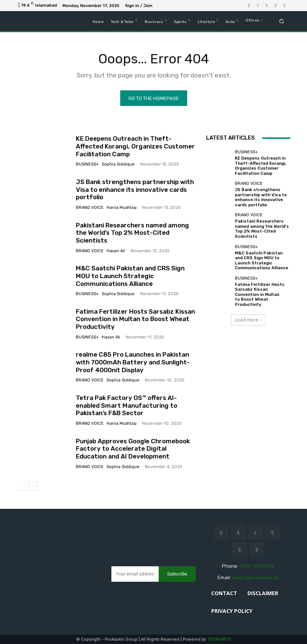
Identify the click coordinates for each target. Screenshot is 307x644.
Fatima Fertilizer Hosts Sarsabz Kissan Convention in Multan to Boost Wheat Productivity (135, 319)
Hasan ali (116, 251)
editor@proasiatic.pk (256, 578)
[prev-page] (21, 486)
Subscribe (177, 574)
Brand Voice (90, 208)
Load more (248, 317)
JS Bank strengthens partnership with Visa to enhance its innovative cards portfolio (134, 189)
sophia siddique (118, 164)
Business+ (87, 164)
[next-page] (33, 486)
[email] (135, 574)
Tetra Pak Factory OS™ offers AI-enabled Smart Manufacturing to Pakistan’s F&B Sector (126, 406)
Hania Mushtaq (122, 208)
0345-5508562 (257, 566)
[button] (282, 21)
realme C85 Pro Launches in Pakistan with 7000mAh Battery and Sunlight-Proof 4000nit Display (132, 362)
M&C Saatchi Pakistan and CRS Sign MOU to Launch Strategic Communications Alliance (130, 276)
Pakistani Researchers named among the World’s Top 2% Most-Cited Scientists (132, 233)
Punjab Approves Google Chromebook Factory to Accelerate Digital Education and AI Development (133, 449)
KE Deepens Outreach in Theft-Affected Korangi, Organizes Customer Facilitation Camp (134, 146)
